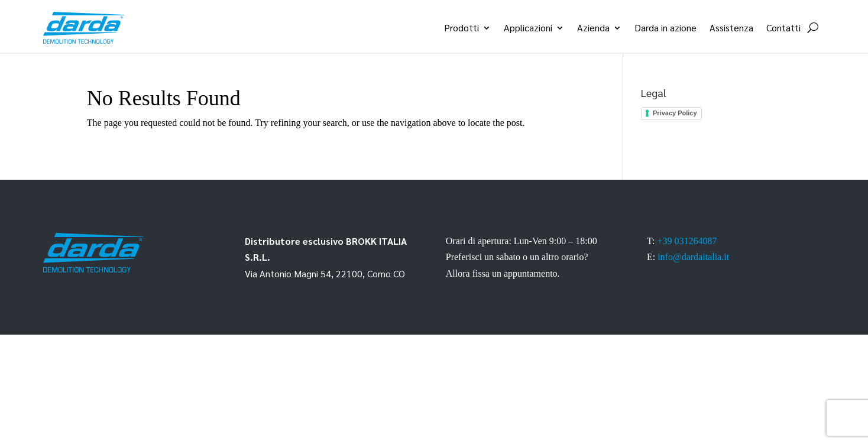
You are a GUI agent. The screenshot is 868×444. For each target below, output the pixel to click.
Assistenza (731, 27)
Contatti (783, 27)
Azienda (593, 27)
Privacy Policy (675, 113)
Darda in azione (665, 27)
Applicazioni (528, 27)
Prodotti (461, 27)
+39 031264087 (687, 241)
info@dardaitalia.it (693, 257)
